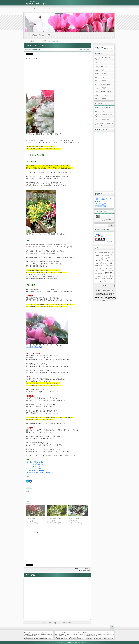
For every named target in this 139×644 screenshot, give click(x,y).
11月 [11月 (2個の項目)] (99, 255)
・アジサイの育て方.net (101, 200)
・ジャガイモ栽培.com (101, 205)
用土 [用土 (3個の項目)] (96, 273)
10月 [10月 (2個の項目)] (97, 255)
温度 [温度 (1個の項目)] (112, 271)
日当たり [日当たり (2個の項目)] (97, 268)
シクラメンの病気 (31, 519)
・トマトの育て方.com (101, 203)
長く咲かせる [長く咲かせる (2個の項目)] (105, 281)
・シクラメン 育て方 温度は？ (35, 462)
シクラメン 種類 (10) (101, 70)
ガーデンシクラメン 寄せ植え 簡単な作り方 (104, 124)
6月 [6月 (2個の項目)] (106, 252)
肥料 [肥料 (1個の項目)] (104, 274)
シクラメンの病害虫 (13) (102, 77)
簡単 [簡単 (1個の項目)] (101, 274)
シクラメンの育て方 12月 (103, 120)
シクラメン (82, 569)
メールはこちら (99, 49)
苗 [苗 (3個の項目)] (111, 276)
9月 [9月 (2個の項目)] (113, 252)
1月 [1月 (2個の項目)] (96, 252)
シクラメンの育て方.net (36, 4)
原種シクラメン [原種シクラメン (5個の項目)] (100, 266)
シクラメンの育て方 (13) (102, 81)
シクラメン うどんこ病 (49, 623)
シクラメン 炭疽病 (66, 623)
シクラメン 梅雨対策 (75, 519)
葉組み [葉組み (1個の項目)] (102, 279)
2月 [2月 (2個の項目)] (98, 252)
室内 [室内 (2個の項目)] (107, 266)
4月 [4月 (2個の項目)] (102, 252)
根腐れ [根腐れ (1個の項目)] (108, 268)
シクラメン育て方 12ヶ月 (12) (104, 91)
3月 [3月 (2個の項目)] (100, 252)
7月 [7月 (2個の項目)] (108, 252)
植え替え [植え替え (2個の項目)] (102, 271)
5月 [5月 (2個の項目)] (104, 252)
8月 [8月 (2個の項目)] (111, 252)
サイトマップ (52, 8)
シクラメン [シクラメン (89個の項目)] (105, 260)
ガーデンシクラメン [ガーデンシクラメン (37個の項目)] (104, 258)
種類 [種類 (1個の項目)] (99, 274)
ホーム (34, 8)
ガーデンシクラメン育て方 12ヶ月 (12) (104, 59)
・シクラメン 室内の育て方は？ (36, 464)
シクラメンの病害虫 (41, 41)
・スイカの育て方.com (101, 207)
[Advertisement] (57, 73)
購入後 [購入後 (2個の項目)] (106, 278)
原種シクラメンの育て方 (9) (103, 95)
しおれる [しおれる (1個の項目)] (106, 255)
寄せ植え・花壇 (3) (101, 99)
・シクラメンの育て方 (33, 466)
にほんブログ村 (99, 237)
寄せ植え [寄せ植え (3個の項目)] (111, 266)
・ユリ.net (97, 202)
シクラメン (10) (100, 63)
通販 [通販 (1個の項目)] (109, 279)
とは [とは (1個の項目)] (109, 255)
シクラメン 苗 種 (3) (101, 74)
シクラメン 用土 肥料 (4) (102, 66)
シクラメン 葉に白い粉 (54, 519)
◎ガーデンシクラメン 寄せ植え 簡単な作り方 (40, 473)
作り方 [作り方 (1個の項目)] (106, 263)
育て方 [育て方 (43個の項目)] (109, 273)
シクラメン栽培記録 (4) (102, 88)
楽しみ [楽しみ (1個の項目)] (106, 271)
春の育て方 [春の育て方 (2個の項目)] (103, 268)
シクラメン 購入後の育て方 (103, 108)
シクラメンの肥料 (101, 111)
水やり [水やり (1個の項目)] (109, 271)
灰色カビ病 (87, 569)
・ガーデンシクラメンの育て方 (36, 468)
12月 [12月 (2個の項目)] (102, 255)
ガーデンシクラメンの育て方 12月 (104, 115)
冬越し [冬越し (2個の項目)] (112, 263)
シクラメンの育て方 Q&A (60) (104, 84)
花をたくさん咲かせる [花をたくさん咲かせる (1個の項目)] (104, 276)
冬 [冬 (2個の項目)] (109, 263)
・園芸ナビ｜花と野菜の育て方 (103, 198)
